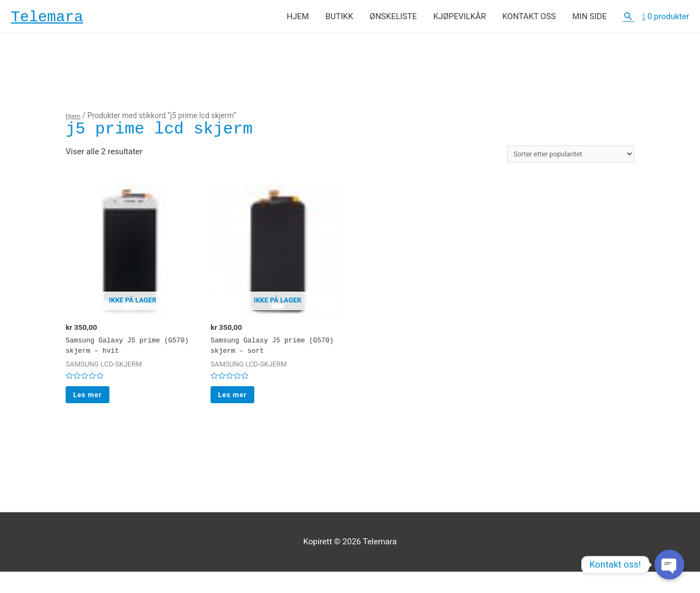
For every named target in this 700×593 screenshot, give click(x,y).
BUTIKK (339, 20)
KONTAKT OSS (529, 20)
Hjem (75, 122)
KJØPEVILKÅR (459, 20)
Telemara (57, 20)
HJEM (298, 20)
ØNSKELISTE (393, 20)
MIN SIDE (589, 20)
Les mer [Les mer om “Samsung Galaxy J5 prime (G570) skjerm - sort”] (238, 413)
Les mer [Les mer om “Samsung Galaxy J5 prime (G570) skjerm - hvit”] (93, 413)
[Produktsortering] (559, 162)
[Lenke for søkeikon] (628, 20)
